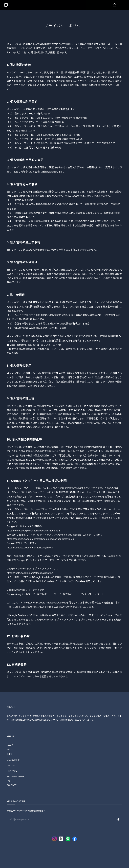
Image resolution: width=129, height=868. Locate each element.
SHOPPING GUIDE (15, 777)
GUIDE (12, 766)
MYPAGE (13, 771)
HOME (10, 745)
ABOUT (10, 750)
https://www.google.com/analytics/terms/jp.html (34, 531)
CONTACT (12, 785)
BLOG (9, 754)
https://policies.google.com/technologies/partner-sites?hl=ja (40, 539)
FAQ (9, 781)
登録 (118, 819)
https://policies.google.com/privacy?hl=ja (30, 548)
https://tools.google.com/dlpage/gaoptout (30, 573)
